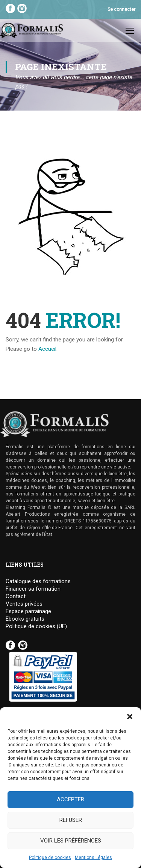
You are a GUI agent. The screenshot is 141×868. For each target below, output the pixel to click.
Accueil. (48, 349)
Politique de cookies (50, 858)
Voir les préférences (71, 841)
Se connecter (121, 9)
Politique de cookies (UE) (36, 626)
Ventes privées (24, 604)
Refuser (71, 820)
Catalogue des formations (38, 581)
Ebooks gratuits (25, 619)
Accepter (70, 799)
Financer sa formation (33, 589)
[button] (130, 717)
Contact (16, 596)
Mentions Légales (93, 858)
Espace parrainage (28, 611)
